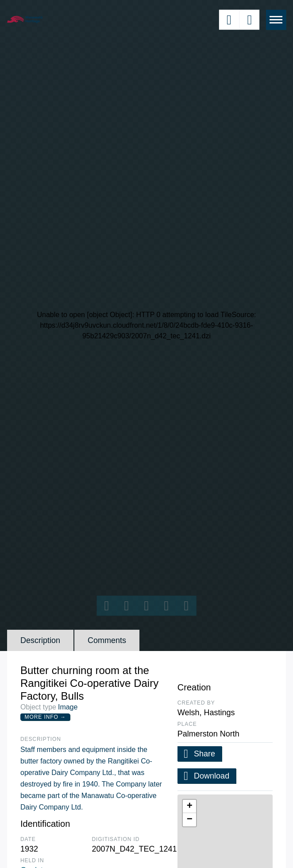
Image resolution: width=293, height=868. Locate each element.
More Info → (45, 717)
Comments (107, 640)
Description (40, 640)
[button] (189, 806)
